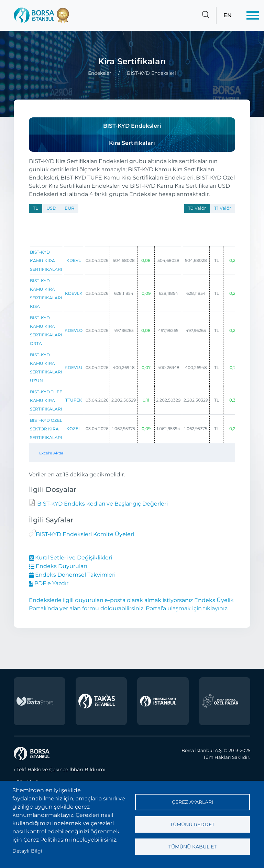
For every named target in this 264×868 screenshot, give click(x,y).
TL (36, 208)
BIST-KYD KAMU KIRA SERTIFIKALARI (46, 261)
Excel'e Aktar (51, 453)
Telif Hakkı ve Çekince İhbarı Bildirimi (61, 769)
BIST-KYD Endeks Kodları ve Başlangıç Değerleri (102, 504)
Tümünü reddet (192, 824)
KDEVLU (74, 367)
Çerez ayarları (192, 802)
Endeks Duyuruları (58, 566)
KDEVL (74, 260)
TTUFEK (74, 400)
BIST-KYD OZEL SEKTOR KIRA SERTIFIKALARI (46, 429)
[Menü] (253, 15)
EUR (69, 208)
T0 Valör (197, 208)
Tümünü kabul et (192, 847)
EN (228, 15)
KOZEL (74, 429)
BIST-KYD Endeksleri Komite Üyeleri (85, 534)
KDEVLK (74, 293)
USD (51, 208)
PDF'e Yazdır (49, 583)
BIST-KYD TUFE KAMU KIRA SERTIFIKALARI (46, 400)
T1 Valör (223, 208)
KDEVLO (74, 330)
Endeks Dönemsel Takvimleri (72, 575)
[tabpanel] (132, 341)
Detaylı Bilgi (27, 851)
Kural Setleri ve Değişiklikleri (70, 558)
